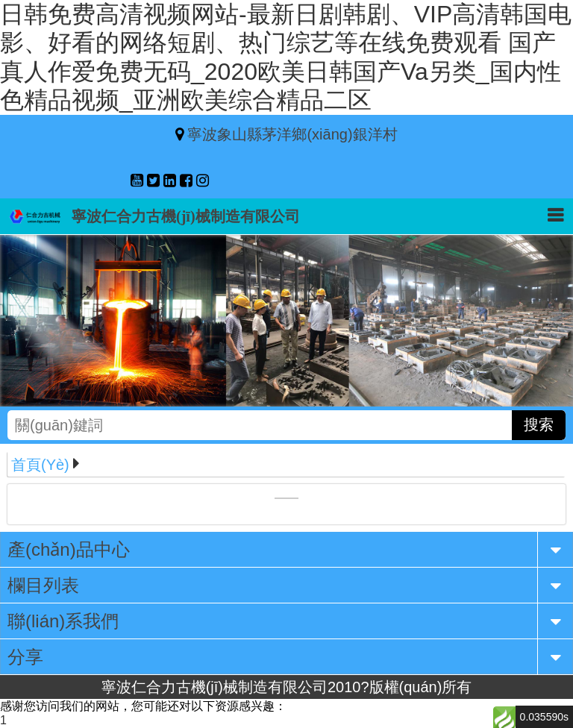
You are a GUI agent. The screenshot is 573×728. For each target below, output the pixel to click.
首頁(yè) (40, 465)
